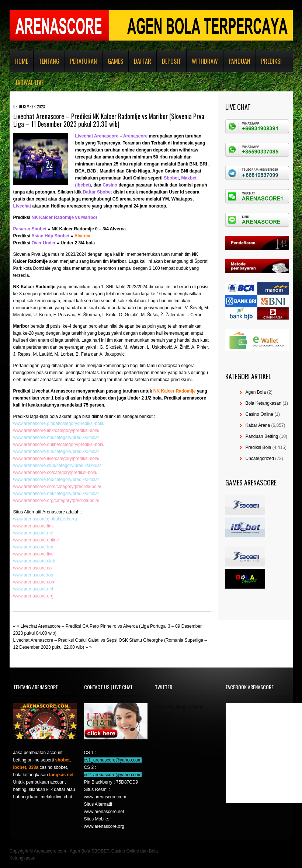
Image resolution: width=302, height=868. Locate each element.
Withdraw (205, 61)
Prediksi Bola (258, 447)
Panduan (239, 61)
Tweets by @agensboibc (179, 707)
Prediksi (271, 61)
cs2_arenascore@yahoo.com (113, 775)
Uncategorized (260, 459)
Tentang (49, 61)
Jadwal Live (29, 83)
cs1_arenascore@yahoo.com (113, 760)
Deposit (171, 61)
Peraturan (84, 61)
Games (115, 61)
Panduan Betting (262, 436)
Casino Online (259, 414)
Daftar (143, 61)
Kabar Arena (258, 425)
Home (22, 61)
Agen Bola (256, 392)
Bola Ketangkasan (263, 403)
